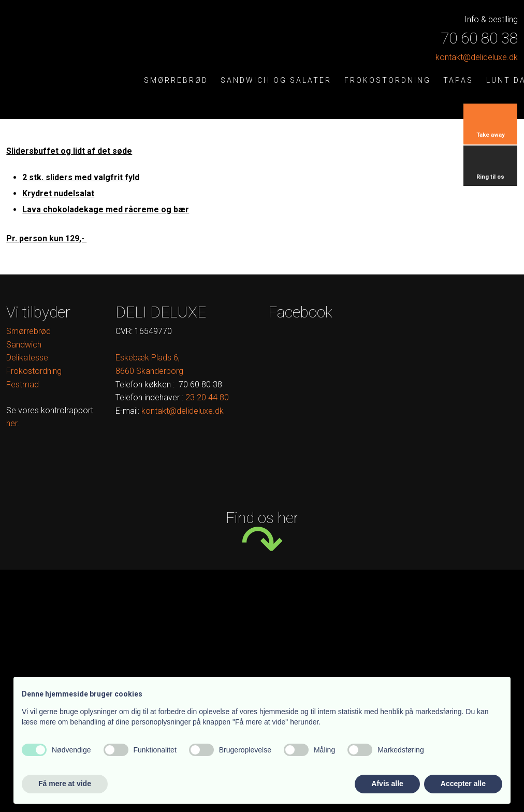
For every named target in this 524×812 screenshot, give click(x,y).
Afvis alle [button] (387, 784)
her (12, 423)
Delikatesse (27, 358)
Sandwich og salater (276, 81)
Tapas (458, 81)
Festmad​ (23, 385)
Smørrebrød (176, 81)
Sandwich (24, 345)
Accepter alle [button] (463, 784)
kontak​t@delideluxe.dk (477, 57)
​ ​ (207, 397)
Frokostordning (388, 81)
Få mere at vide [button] (65, 784)
